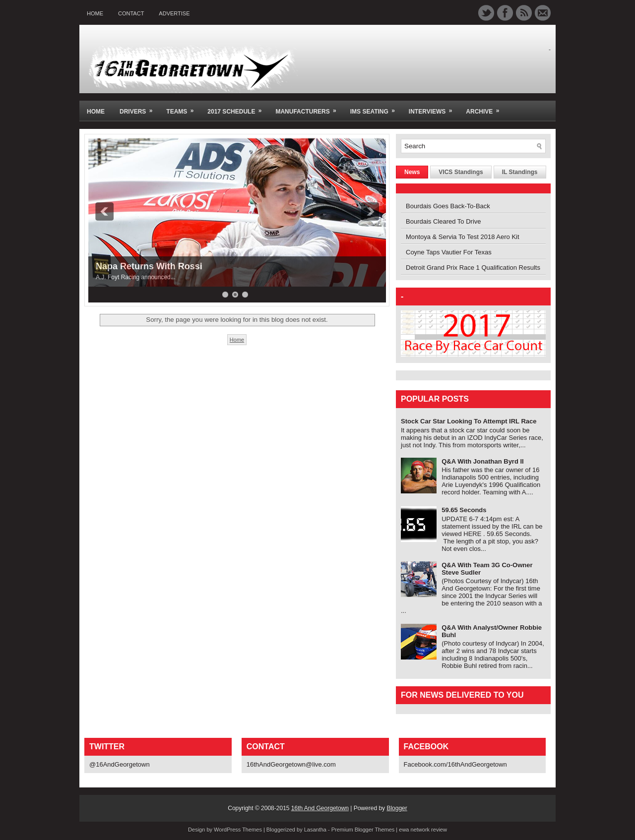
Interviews (434, 108)
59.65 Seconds (464, 510)
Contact (131, 13)
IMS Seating (376, 108)
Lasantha (315, 830)
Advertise (174, 13)
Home (95, 13)
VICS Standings (461, 172)
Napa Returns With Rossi (149, 266)
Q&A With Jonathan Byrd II (483, 461)
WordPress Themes (238, 830)
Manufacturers (309, 108)
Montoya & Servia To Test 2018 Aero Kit (463, 237)
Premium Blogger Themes (363, 830)
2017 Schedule (238, 108)
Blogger (397, 808)
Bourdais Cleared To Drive (444, 221)
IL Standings (520, 172)
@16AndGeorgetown (120, 764)
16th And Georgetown (320, 808)
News (412, 172)
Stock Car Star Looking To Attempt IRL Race (469, 421)
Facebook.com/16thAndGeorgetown (455, 764)
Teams (183, 108)
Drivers (139, 108)
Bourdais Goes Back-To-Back (448, 206)
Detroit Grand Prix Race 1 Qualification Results (473, 268)
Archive (486, 108)
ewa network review (423, 830)
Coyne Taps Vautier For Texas (449, 252)
